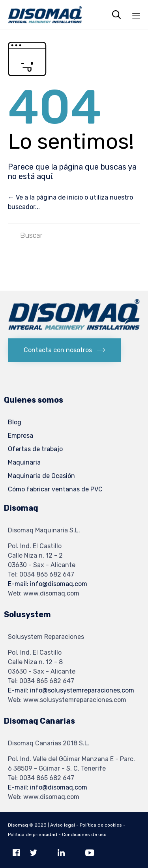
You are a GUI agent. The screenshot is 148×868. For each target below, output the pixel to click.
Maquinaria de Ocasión (41, 476)
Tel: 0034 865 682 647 (41, 574)
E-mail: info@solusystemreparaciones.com (71, 690)
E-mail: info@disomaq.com (48, 584)
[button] (64, 350)
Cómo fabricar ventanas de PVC (55, 489)
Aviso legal (63, 825)
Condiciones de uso (84, 834)
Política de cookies (101, 825)
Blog (15, 422)
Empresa (21, 436)
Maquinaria (24, 462)
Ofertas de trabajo (35, 449)
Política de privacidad (33, 834)
